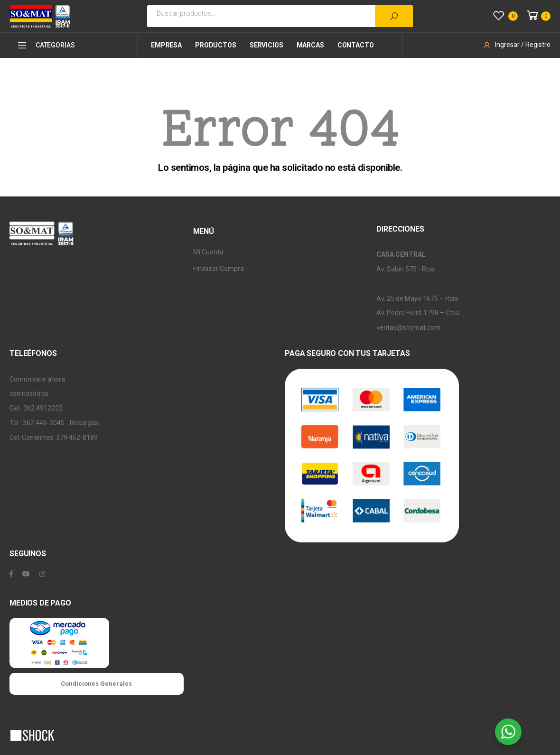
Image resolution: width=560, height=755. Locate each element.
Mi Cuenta (208, 252)
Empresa (166, 45)
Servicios (266, 45)
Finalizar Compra (219, 269)
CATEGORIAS (46, 45)
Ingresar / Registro (517, 45)
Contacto (356, 45)
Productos (216, 45)
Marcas (310, 45)
